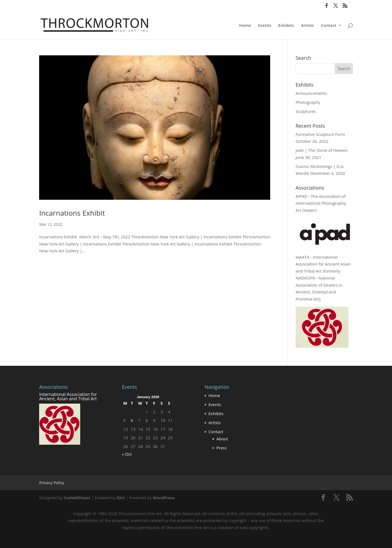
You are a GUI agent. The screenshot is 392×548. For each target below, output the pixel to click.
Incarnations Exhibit (72, 213)
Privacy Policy (52, 483)
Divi (121, 498)
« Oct (127, 454)
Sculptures (306, 111)
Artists (308, 26)
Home (245, 26)
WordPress (164, 498)
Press (221, 448)
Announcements (311, 93)
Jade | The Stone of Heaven (322, 150)
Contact (329, 26)
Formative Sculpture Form (320, 134)
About (222, 439)
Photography (308, 102)
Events (265, 26)
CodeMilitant (77, 498)
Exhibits (286, 26)
